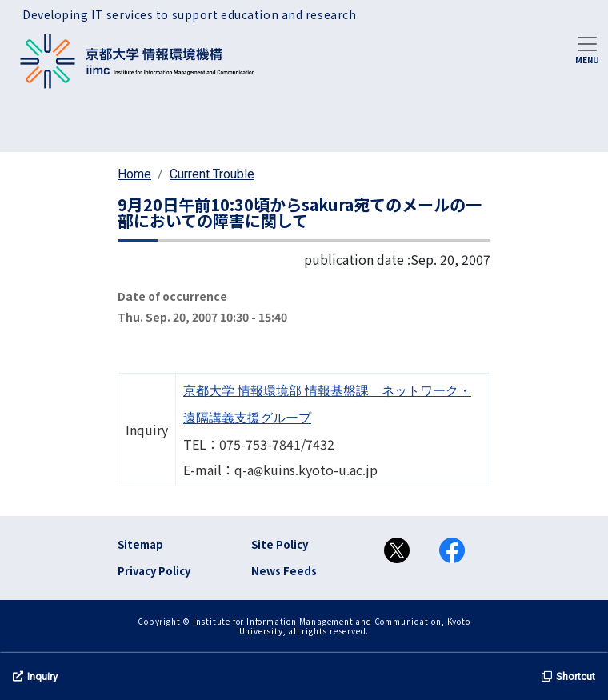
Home (134, 174)
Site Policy (280, 544)
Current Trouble (212, 174)
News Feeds (284, 571)
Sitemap (140, 544)
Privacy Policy (154, 571)
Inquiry (35, 676)
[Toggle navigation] (587, 49)
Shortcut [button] (568, 676)
